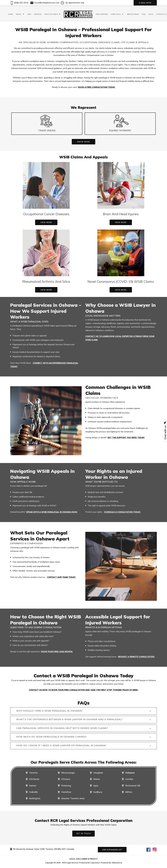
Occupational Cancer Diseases (46, 214)
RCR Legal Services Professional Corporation (81, 863)
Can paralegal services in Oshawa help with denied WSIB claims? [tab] (83, 728)
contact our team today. (61, 577)
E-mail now (145, 3)
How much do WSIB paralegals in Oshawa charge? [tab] (83, 737)
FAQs (144, 14)
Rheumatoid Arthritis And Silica (46, 281)
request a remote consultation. (136, 657)
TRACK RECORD (102, 14)
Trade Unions (47, 130)
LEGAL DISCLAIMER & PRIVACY (83, 859)
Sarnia (33, 786)
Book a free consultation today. (97, 87)
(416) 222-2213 (19, 3)
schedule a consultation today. (122, 512)
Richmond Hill (133, 786)
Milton (129, 792)
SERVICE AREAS (133, 14)
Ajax (96, 786)
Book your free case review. (57, 652)
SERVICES (38, 14)
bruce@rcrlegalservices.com (45, 3)
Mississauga (68, 773)
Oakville (33, 792)
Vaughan (98, 773)
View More (46, 222)
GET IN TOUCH (83, 833)
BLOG (151, 14)
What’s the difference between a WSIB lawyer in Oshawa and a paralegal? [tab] (83, 720)
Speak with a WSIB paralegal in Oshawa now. (52, 512)
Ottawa (66, 779)
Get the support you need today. (126, 438)
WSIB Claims (116, 14)
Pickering (66, 786)
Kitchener (34, 779)
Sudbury (98, 792)
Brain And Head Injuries (121, 214)
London (129, 779)
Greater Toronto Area (73, 798)
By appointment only (73, 3)
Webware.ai (117, 863)
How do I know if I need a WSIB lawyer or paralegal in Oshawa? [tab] (83, 746)
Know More (83, 142)
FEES (29, 14)
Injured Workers (120, 130)
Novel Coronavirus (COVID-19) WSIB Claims (121, 281)
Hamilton (66, 792)
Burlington (35, 798)
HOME (10, 14)
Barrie (97, 779)
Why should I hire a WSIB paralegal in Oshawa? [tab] (83, 711)
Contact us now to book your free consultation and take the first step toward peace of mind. (83, 690)
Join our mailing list (112, 850)
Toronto (33, 773)
